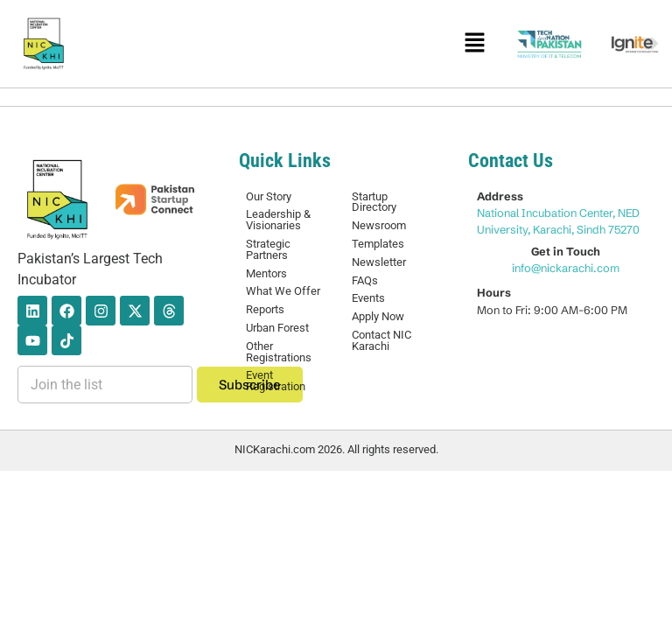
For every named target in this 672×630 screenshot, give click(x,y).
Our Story (269, 196)
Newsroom (379, 225)
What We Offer (283, 291)
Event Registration (276, 381)
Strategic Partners (268, 249)
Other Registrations (279, 352)
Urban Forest (277, 328)
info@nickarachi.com (566, 268)
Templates (378, 244)
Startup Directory (374, 202)
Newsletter (379, 262)
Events (368, 298)
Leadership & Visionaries (278, 220)
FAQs (365, 280)
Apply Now (378, 316)
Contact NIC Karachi (381, 340)
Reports (265, 309)
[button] (474, 44)
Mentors (266, 273)
